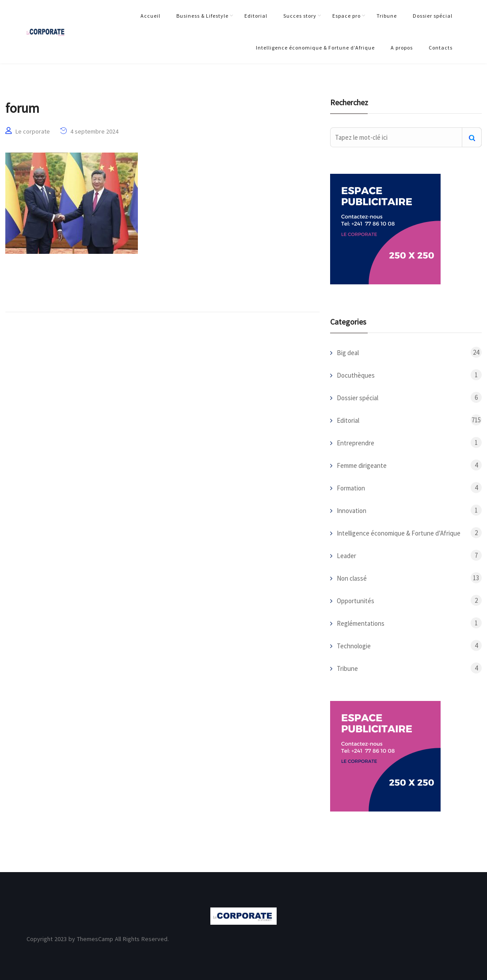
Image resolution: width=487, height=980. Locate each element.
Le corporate (33, 131)
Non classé (352, 578)
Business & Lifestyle (202, 16)
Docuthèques (356, 375)
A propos (402, 48)
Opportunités (356, 601)
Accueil (150, 16)
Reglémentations (361, 623)
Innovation (352, 511)
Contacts (441, 48)
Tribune (387, 16)
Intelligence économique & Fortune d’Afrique (315, 48)
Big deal (348, 353)
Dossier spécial (433, 16)
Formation (351, 488)
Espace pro (346, 16)
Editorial (256, 16)
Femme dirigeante (362, 465)
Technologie (354, 646)
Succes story (300, 16)
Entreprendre (356, 443)
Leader (346, 556)
